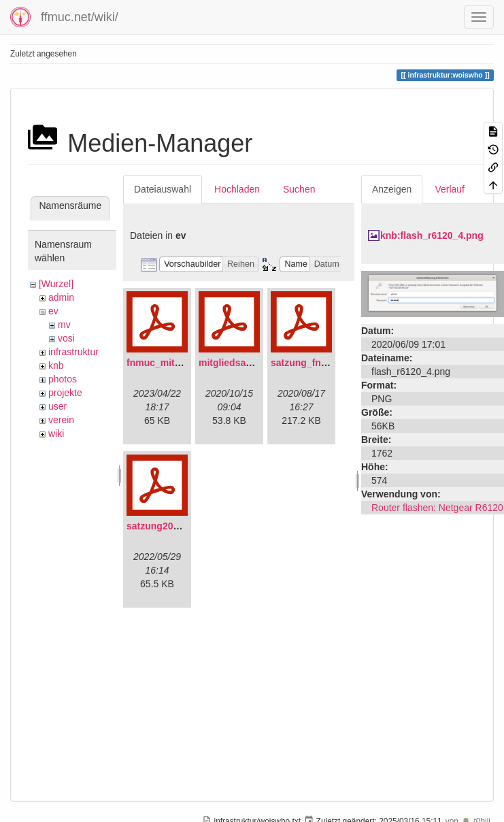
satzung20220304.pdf (174, 526)
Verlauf (450, 189)
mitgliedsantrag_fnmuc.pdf (260, 363)
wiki (56, 433)
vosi (66, 338)
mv (64, 325)
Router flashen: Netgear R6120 (437, 508)
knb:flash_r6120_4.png (432, 235)
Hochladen (237, 189)
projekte (65, 393)
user (57, 406)
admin (61, 297)
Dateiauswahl (163, 189)
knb (56, 365)
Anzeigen (392, 189)
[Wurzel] (56, 284)
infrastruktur (73, 352)
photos (63, 379)
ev (53, 311)
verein (61, 420)
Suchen (299, 189)
